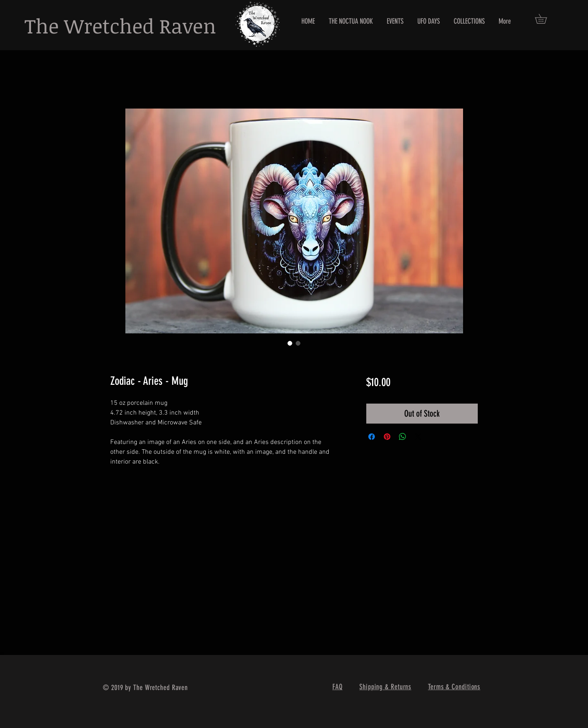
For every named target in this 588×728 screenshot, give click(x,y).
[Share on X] (418, 437)
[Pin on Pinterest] (387, 437)
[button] (546, 19)
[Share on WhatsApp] (403, 437)
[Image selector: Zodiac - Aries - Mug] (290, 343)
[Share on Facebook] (372, 437)
